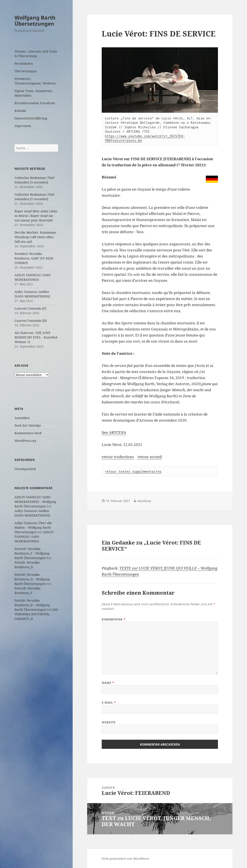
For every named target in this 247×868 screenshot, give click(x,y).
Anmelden (22, 418)
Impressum (23, 126)
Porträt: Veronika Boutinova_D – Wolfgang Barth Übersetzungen (32, 579)
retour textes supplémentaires (133, 471)
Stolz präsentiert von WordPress (125, 859)
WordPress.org (25, 441)
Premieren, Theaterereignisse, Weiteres (35, 81)
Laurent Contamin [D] (31, 321)
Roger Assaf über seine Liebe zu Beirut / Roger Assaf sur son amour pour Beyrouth (36, 216)
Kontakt (20, 111)
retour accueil (150, 457)
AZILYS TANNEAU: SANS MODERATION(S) (34, 537)
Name (108, 683)
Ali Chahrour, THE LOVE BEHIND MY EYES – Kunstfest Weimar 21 (36, 337)
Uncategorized (25, 469)
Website (109, 722)
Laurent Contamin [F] (30, 308)
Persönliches (24, 64)
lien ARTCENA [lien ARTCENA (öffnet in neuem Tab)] (114, 432)
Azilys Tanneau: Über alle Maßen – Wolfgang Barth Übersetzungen (33, 527)
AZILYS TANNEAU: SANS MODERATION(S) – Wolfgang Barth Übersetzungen (35, 502)
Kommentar (114, 619)
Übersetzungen (26, 71)
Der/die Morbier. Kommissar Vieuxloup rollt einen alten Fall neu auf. (35, 237)
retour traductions (118, 457)
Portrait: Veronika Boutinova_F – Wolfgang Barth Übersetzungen (32, 553)
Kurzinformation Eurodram (35, 103)
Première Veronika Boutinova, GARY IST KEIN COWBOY (34, 258)
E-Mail (109, 702)
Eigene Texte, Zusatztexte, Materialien (34, 93)
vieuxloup (144, 501)
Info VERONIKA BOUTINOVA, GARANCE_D (36, 614)
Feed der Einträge (28, 425)
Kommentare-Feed (28, 433)
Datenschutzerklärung (31, 118)
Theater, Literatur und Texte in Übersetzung (36, 54)
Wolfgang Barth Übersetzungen (35, 21)
